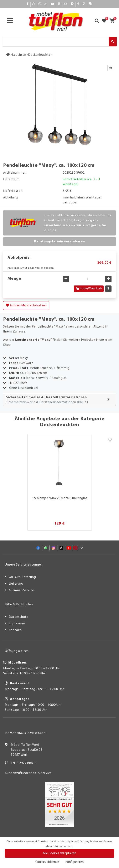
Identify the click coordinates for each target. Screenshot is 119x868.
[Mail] (66, 4)
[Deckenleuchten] (40, 55)
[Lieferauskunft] (90, 4)
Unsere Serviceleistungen (24, 565)
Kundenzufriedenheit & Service (28, 773)
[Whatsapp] (34, 4)
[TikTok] (46, 4)
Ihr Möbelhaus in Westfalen (25, 733)
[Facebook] (28, 4)
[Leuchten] (19, 55)
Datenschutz (19, 617)
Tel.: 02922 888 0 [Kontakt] (23, 763)
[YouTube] (52, 4)
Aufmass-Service (21, 590)
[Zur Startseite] (8, 55)
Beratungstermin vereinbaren (59, 242)
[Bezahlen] (78, 4)
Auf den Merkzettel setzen (26, 305)
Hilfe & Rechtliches (19, 604)
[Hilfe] (72, 4)
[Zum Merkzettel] (105, 21)
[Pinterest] (59, 4)
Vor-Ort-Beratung (22, 577)
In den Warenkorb (89, 289)
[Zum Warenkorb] (113, 21)
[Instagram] (40, 4)
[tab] (59, 400)
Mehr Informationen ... (59, 846)
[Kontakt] (84, 4)
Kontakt (15, 630)
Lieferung (16, 584)
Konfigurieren (74, 862)
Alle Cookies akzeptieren (59, 853)
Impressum (17, 624)
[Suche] (55, 42)
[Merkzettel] (110, 440)
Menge (14, 279)
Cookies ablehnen (47, 862)
